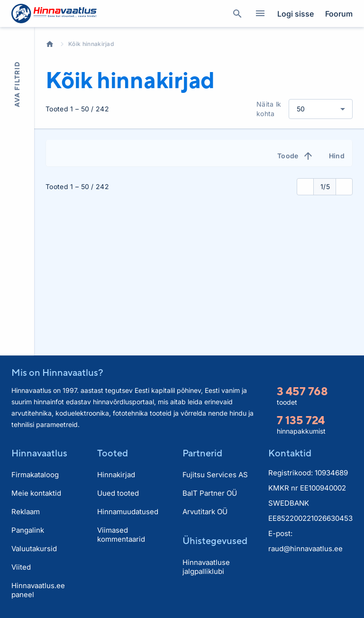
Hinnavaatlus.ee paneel (38, 590)
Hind (337, 156)
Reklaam (26, 512)
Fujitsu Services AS (215, 475)
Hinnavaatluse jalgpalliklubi (206, 567)
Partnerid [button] (202, 453)
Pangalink (28, 530)
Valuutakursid (34, 549)
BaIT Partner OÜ (210, 493)
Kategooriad (257, 14)
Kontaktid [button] (290, 453)
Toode (296, 156)
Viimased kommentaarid (121, 535)
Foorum (339, 14)
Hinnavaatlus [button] (39, 453)
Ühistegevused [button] (215, 541)
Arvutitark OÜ (205, 512)
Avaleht (50, 44)
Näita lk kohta (269, 109)
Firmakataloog (35, 475)
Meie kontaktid (36, 493)
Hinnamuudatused (128, 512)
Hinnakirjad (116, 475)
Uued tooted (118, 493)
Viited (21, 567)
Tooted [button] (113, 453)
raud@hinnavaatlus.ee (305, 549)
